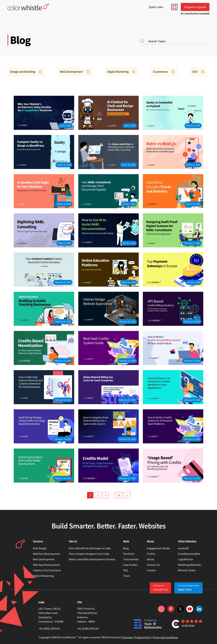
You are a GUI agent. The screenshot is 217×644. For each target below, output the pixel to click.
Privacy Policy (142, 637)
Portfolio (129, 554)
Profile (151, 554)
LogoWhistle (185, 559)
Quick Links (156, 7)
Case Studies (130, 565)
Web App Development (46, 565)
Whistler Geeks (187, 570)
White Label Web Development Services (92, 559)
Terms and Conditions (165, 637)
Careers (151, 570)
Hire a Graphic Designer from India (89, 554)
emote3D (183, 548)
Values (151, 559)
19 (119, 495)
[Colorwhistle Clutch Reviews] (187, 624)
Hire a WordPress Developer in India (90, 548)
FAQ (125, 570)
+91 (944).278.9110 (49, 629)
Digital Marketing (43, 576)
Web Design (40, 548)
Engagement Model (158, 548)
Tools (126, 576)
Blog (126, 548)
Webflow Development (47, 554)
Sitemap (127, 637)
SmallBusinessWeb (189, 554)
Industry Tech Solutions (47, 570)
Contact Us (153, 565)
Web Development (44, 559)
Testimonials (131, 559)
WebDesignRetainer (190, 565)
